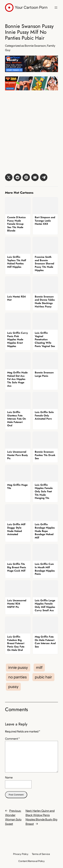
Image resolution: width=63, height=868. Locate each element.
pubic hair (43, 677)
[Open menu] (56, 8)
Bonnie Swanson (35, 46)
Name (9, 777)
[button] (9, 177)
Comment (12, 739)
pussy (13, 687)
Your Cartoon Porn (31, 7)
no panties (17, 677)
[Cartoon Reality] (32, 71)
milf (39, 667)
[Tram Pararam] (32, 89)
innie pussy (18, 667)
